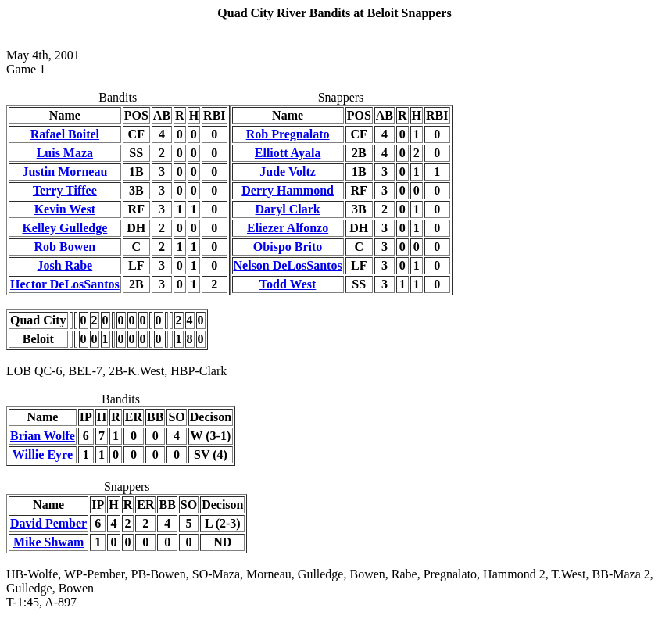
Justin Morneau (64, 172)
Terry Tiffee (65, 190)
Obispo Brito (288, 247)
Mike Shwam (48, 542)
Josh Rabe (65, 265)
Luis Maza (65, 153)
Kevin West (65, 209)
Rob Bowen (65, 247)
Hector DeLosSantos (65, 284)
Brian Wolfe (43, 436)
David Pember (48, 523)
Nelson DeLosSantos (288, 265)
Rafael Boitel (65, 134)
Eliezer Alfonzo (288, 228)
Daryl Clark (288, 209)
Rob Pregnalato (288, 134)
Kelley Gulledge (64, 228)
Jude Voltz (288, 172)
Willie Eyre (43, 454)
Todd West (288, 284)
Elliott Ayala (288, 153)
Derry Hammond (288, 190)
